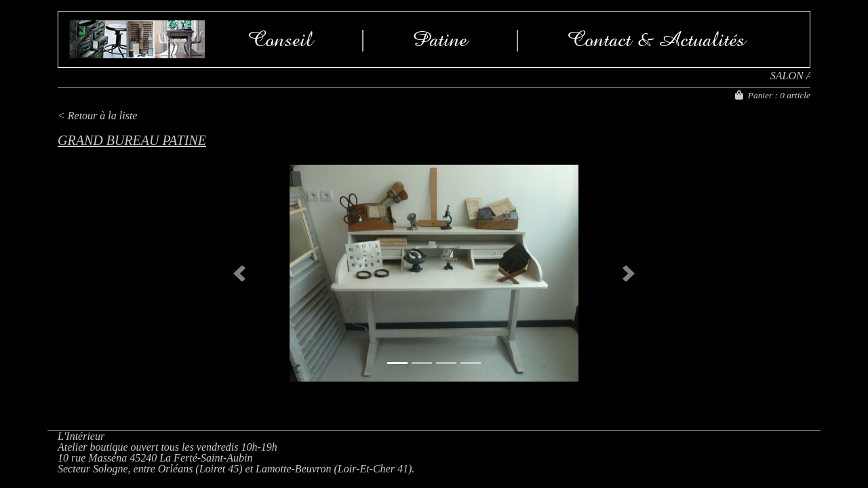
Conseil (280, 39)
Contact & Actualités (656, 39)
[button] (239, 273)
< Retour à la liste (97, 116)
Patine (440, 39)
